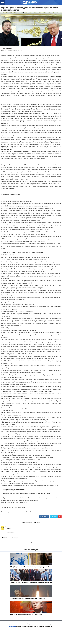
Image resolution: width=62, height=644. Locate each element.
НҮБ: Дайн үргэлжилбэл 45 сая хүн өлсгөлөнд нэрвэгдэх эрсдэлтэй (29, 567)
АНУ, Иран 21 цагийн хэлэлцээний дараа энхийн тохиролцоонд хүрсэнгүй (31, 583)
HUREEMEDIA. (49, 626)
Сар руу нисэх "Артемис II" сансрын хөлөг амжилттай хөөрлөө (27, 599)
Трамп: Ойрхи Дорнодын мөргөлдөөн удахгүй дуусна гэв (26, 614)
